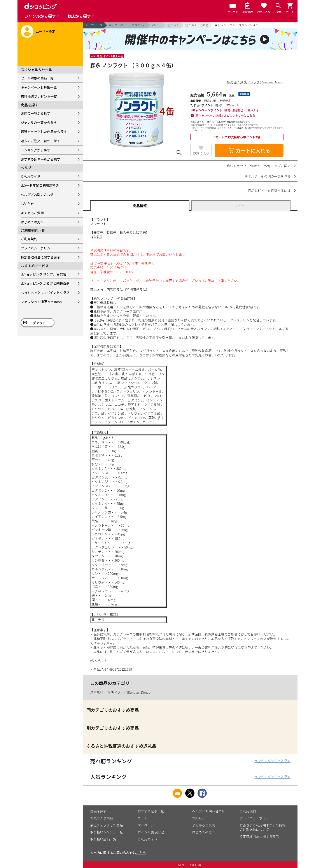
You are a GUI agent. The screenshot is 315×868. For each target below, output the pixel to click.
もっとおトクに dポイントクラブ (45, 292)
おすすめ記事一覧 (151, 811)
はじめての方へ (32, 222)
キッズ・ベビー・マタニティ (127, 25)
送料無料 (97, 692)
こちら (141, 853)
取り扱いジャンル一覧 (106, 832)
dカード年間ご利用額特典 (40, 185)
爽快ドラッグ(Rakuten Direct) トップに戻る (259, 166)
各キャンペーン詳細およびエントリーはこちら (226, 115)
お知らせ (27, 204)
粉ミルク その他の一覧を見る (268, 176)
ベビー (157, 25)
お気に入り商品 (102, 818)
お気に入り (201, 153)
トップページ (94, 25)
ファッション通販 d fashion (41, 302)
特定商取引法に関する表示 (40, 257)
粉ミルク (173, 25)
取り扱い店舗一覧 (103, 839)
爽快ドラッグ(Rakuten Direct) (129, 692)
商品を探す (98, 811)
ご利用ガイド (31, 176)
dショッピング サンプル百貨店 (43, 274)
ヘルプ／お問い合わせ (37, 194)
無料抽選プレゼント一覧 (39, 96)
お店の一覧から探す (36, 113)
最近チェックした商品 (107, 825)
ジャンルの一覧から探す (39, 122)
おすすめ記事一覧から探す (40, 159)
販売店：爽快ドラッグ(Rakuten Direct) (255, 82)
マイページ (146, 825)
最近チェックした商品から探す (44, 132)
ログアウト (38, 323)
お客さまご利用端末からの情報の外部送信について (262, 827)
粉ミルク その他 (197, 25)
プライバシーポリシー (37, 248)
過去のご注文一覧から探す (40, 141)
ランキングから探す (36, 150)
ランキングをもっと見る (272, 761)
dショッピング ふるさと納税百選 (45, 283)
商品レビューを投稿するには (269, 190)
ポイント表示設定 (151, 832)
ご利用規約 (29, 239)
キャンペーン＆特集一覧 (39, 87)
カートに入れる (249, 150)
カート (143, 818)
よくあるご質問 (32, 213)
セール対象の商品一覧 (37, 78)
